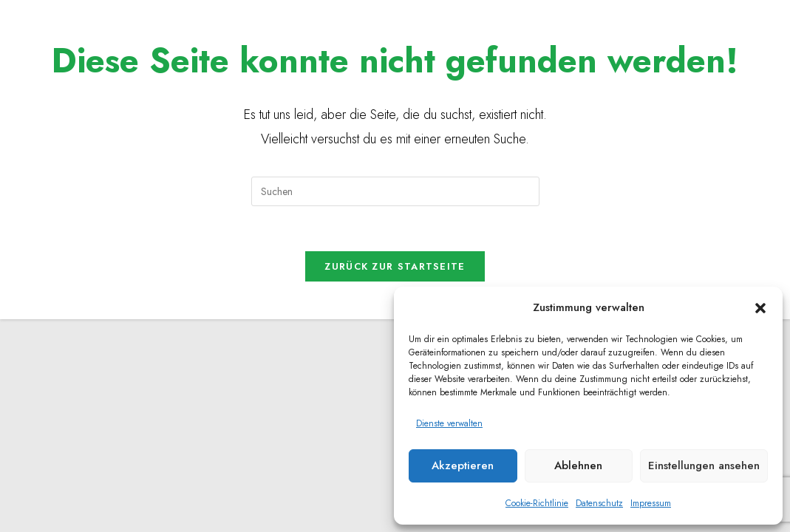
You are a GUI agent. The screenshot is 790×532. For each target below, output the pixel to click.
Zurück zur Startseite (395, 266)
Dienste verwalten (449, 423)
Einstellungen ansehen (704, 465)
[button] (760, 308)
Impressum (651, 503)
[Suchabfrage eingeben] (395, 191)
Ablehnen (578, 465)
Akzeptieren (463, 465)
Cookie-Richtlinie (537, 503)
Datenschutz (599, 503)
